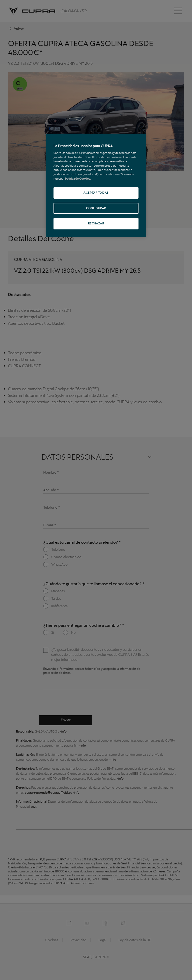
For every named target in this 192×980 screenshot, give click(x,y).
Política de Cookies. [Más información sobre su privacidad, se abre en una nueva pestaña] (78, 179)
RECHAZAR (96, 223)
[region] (96, 186)
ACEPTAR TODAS (96, 193)
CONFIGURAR (96, 208)
